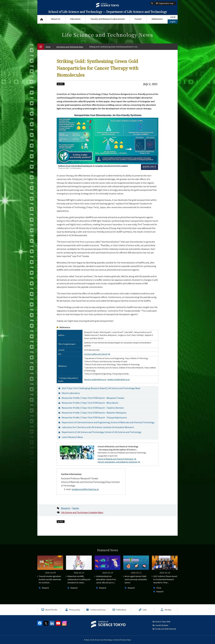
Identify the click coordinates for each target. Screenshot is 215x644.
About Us (56, 19)
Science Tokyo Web (163, 621)
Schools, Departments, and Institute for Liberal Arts (118, 462)
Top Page (42, 19)
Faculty (76, 508)
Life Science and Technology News (70, 47)
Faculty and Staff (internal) (166, 629)
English (173, 22)
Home (48, 47)
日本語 (173, 17)
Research (65, 508)
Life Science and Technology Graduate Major (82, 512)
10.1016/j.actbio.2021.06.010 (97, 354)
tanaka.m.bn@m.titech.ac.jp (119, 379)
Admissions (157, 19)
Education (75, 19)
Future (138, 19)
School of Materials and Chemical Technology (116, 459)
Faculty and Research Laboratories (108, 19)
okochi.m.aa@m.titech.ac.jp (95, 379)
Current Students (162, 625)
